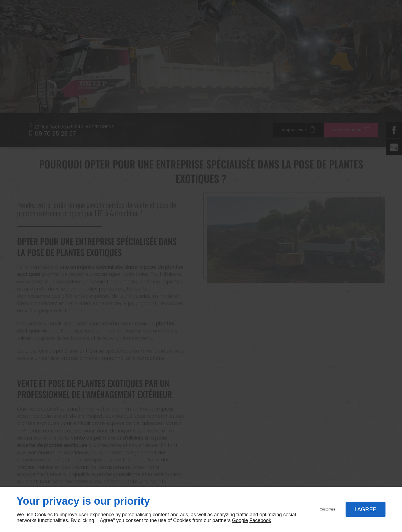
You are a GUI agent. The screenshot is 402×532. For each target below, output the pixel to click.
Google (240, 520)
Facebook (260, 520)
